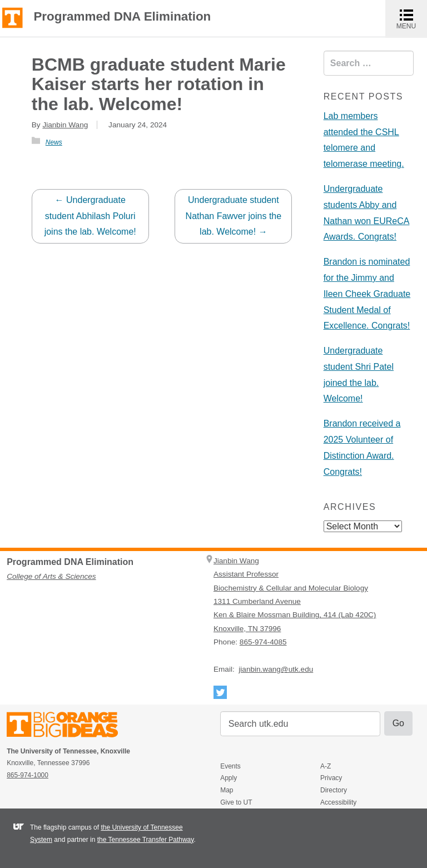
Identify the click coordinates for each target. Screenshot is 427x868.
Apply (229, 778)
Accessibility (338, 802)
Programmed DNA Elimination (122, 17)
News (54, 142)
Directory (334, 790)
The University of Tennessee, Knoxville (13, 17)
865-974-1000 (28, 775)
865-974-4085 (263, 642)
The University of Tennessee (69, 726)
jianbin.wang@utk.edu (276, 669)
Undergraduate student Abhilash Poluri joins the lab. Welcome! (90, 216)
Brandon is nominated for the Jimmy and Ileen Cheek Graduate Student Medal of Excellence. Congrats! (367, 294)
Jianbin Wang (65, 125)
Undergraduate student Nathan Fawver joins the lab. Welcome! (234, 216)
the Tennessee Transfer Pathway (146, 840)
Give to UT (236, 802)
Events (230, 766)
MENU (412, 19)
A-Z (326, 766)
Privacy (331, 778)
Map (227, 790)
